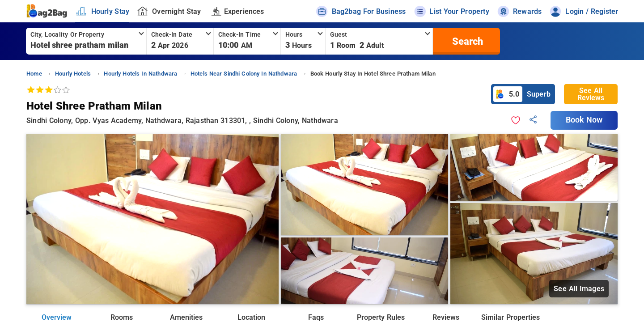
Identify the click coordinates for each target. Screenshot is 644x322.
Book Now (584, 120)
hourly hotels (73, 74)
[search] (466, 41)
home (34, 74)
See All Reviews (591, 94)
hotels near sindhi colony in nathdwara (244, 74)
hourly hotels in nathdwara (140, 74)
